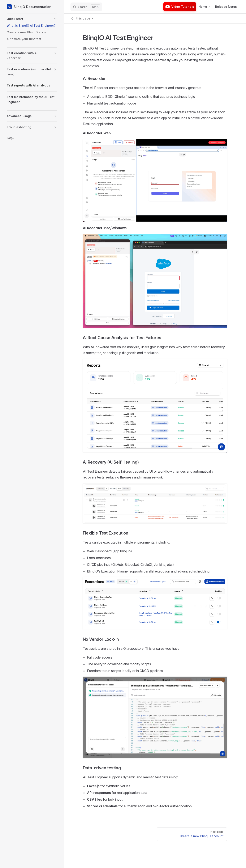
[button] (32, 19)
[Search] (86, 7)
